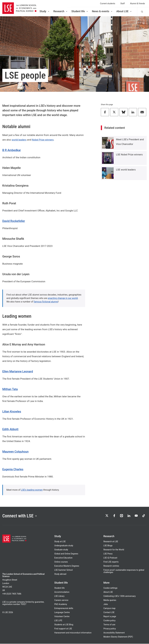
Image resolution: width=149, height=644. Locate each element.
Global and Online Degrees (66, 554)
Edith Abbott (10, 429)
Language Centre (62, 613)
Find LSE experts (111, 562)
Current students (108, 3)
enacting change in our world (63, 298)
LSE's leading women (32, 490)
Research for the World (114, 550)
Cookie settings (110, 588)
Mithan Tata (10, 389)
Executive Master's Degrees (67, 566)
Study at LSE (60, 542)
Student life (80, 11)
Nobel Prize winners (43, 140)
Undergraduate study (64, 546)
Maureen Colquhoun (15, 452)
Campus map (109, 609)
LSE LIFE (58, 621)
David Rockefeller (14, 221)
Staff (123, 3)
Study (45, 11)
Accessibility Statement (114, 633)
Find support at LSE (63, 629)
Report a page (110, 617)
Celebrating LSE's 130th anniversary (120, 596)
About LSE (124, 11)
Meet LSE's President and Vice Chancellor (130, 142)
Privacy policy (110, 629)
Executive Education (63, 558)
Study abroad (60, 574)
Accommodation (62, 592)
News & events (102, 11)
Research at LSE (111, 542)
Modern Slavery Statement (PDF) (118, 637)
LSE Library (59, 596)
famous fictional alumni (46, 302)
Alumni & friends (138, 3)
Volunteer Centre (62, 617)
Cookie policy (109, 621)
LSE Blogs (108, 546)
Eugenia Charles (13, 469)
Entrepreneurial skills (64, 609)
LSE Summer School (63, 570)
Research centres (111, 566)
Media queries (110, 600)
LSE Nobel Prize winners (129, 155)
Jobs (106, 605)
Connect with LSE (20, 516)
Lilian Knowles (12, 412)
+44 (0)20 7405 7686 (12, 594)
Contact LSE (109, 613)
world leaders (19, 140)
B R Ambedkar (12, 150)
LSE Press (108, 554)
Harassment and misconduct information (73, 633)
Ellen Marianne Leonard (18, 371)
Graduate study (61, 550)
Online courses (61, 562)
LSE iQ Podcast (110, 558)
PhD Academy (61, 605)
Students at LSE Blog (64, 625)
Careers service (61, 600)
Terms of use (109, 625)
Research (61, 11)
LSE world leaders (126, 170)
